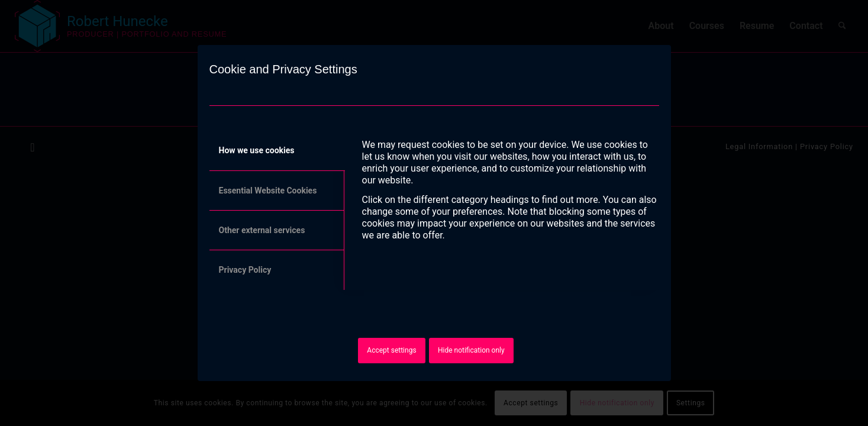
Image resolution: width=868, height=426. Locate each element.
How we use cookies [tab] (257, 150)
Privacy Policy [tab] (245, 270)
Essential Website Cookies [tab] (268, 191)
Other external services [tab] (262, 230)
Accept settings (391, 350)
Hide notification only (471, 350)
